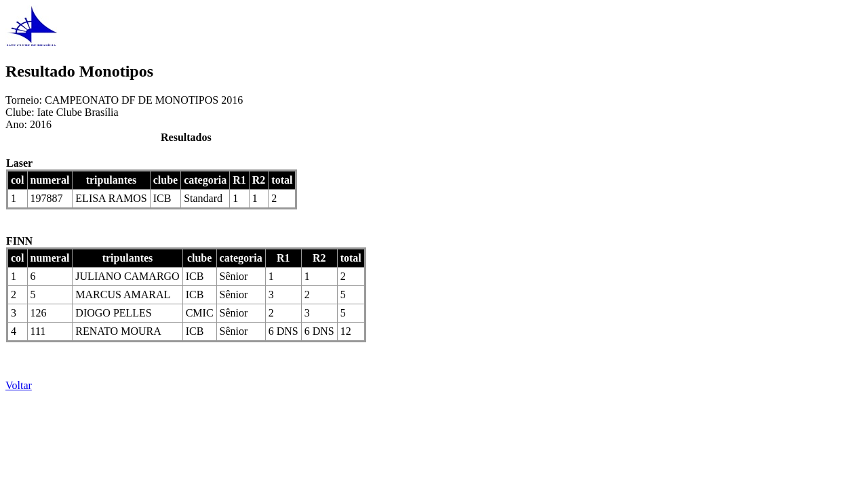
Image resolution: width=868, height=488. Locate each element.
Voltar (19, 385)
